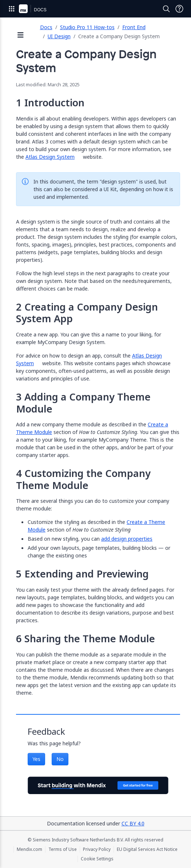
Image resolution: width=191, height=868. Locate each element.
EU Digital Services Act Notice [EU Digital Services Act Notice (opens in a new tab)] (147, 849)
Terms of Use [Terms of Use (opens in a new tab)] (63, 849)
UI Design (59, 36)
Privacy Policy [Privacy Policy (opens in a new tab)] (97, 849)
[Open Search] (166, 9)
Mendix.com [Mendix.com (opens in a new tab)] (29, 849)
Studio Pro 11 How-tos (87, 27)
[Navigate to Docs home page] (40, 9)
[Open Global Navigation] (12, 9)
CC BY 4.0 (133, 823)
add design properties (127, 539)
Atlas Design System (50, 157)
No (60, 759)
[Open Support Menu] (179, 9)
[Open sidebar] (21, 35)
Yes (36, 759)
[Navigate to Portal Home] (23, 9)
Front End (134, 27)
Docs (46, 27)
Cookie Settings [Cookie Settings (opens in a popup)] (97, 859)
